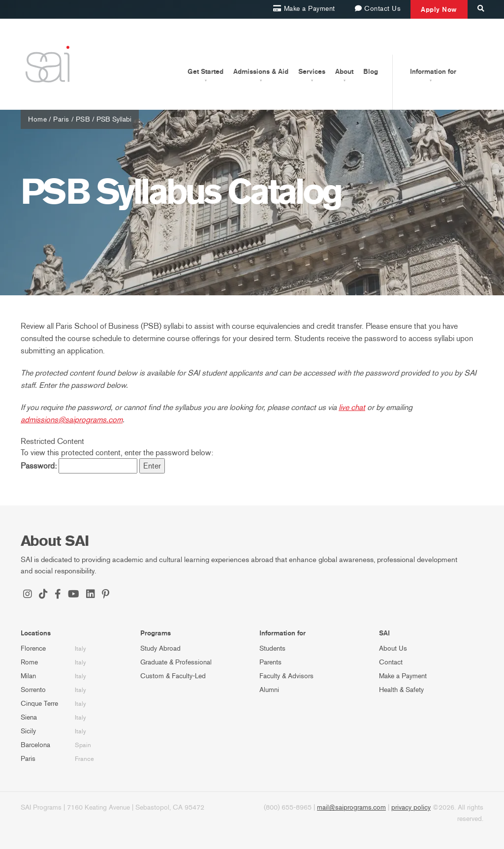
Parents (270, 662)
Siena (29, 717)
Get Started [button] (205, 71)
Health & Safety (401, 690)
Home (37, 119)
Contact (391, 662)
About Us (393, 648)
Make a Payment (403, 676)
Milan (28, 676)
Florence (33, 648)
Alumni (269, 690)
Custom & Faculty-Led (173, 676)
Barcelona (35, 745)
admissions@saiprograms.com (72, 420)
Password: (79, 466)
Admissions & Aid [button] (261, 71)
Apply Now (439, 9)
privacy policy (411, 807)
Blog (371, 71)
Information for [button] (433, 71)
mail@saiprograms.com (351, 807)
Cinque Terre (39, 704)
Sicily (28, 731)
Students (272, 648)
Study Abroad (160, 648)
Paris (61, 119)
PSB (83, 119)
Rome (29, 662)
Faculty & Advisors (286, 676)
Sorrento (33, 690)
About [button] (344, 71)
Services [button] (312, 71)
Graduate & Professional (176, 662)
